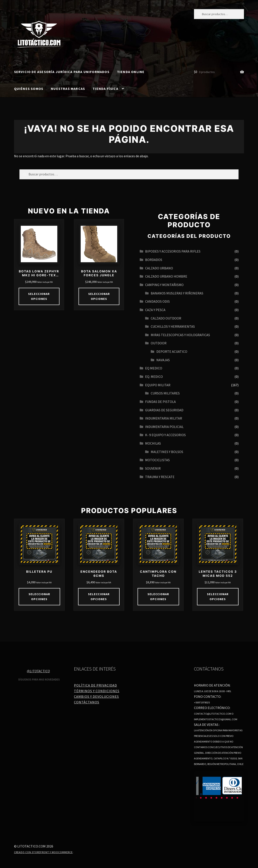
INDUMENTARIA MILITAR (164, 418)
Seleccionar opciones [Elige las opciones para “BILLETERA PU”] (39, 597)
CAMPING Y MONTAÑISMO (164, 285)
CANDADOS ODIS (157, 301)
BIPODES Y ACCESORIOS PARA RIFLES (173, 251)
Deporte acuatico (172, 351)
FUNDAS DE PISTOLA (160, 402)
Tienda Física (105, 89)
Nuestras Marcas (68, 89)
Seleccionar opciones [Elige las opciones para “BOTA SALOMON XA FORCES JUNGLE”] (99, 296)
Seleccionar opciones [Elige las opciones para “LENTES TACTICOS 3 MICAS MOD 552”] (218, 597)
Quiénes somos (29, 89)
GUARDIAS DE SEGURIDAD (164, 410)
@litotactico (38, 671)
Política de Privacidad (95, 685)
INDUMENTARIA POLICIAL (164, 427)
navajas (163, 360)
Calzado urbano (159, 268)
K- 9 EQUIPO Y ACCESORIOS (165, 435)
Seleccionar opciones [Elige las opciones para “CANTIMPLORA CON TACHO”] (158, 597)
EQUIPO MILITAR (158, 385)
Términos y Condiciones (97, 691)
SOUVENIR (153, 468)
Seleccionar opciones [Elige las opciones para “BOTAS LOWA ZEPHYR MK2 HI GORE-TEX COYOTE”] (39, 296)
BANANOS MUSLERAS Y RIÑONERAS (177, 293)
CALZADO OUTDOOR (166, 318)
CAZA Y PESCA (155, 310)
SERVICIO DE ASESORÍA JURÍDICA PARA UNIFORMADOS (62, 72)
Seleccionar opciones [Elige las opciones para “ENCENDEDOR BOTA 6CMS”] (99, 597)
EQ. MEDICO (154, 377)
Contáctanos (87, 702)
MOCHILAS (153, 443)
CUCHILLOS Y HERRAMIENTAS (173, 326)
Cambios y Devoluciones (96, 696)
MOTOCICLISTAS (157, 460)
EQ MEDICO (154, 368)
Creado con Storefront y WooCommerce (43, 852)
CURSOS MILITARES (165, 393)
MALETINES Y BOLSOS (167, 452)
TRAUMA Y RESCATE (160, 477)
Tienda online (131, 72)
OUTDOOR (159, 343)
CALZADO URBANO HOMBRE (166, 276)
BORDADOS (154, 260)
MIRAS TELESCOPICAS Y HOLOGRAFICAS (180, 335)
